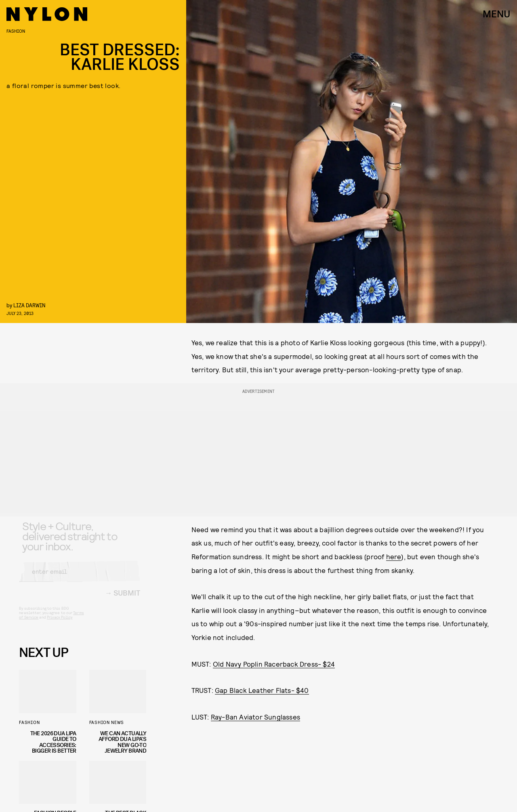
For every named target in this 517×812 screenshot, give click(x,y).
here (394, 556)
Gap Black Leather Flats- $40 (262, 690)
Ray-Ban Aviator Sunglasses (255, 717)
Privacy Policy (60, 624)
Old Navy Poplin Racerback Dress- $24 (274, 664)
